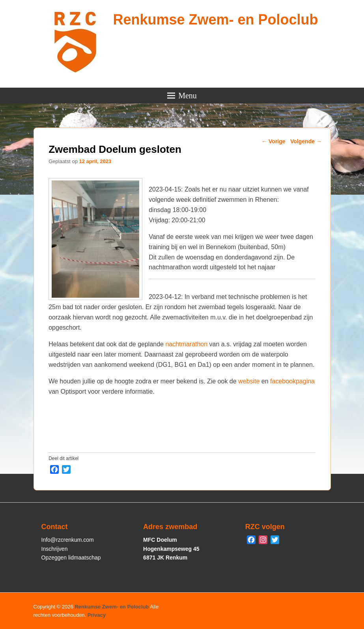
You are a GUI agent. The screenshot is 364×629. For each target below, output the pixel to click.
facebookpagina (292, 381)
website (249, 381)
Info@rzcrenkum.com (68, 540)
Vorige (273, 141)
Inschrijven (55, 549)
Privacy (97, 615)
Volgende (306, 141)
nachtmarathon (186, 344)
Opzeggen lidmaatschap (71, 558)
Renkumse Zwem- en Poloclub (215, 20)
